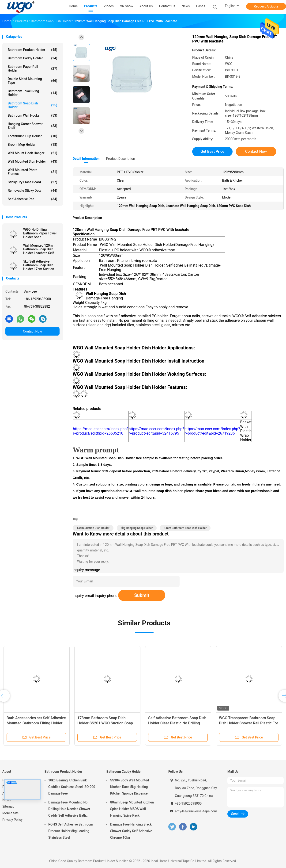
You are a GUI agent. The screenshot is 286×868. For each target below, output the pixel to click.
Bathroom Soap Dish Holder (32, 105)
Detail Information (86, 159)
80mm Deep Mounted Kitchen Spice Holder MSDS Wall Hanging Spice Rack (132, 809)
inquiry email (83, 596)
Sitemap (8, 807)
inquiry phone (106, 596)
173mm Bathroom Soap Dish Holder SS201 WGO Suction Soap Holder (105, 723)
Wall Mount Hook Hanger (32, 153)
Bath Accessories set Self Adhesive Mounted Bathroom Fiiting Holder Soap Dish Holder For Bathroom (36, 723)
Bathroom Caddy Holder (32, 58)
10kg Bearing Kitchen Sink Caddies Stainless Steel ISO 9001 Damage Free (73, 787)
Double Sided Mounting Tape (32, 81)
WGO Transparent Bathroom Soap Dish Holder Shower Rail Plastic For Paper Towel (248, 723)
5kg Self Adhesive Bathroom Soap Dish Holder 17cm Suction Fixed (39, 265)
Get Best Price (212, 151)
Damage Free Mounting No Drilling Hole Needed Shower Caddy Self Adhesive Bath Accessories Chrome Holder (69, 810)
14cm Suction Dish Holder (93, 528)
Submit (142, 595)
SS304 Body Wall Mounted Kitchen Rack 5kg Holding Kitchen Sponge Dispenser (130, 787)
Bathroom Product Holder (32, 50)
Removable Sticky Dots (32, 191)
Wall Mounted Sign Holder (32, 161)
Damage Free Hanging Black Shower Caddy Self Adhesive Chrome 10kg (131, 831)
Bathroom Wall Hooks (32, 115)
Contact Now (32, 331)
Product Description (120, 159)
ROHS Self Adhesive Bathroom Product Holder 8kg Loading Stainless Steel (71, 831)
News (6, 800)
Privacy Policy (12, 820)
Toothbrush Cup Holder (32, 136)
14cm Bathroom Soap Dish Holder (185, 528)
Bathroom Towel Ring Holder (32, 93)
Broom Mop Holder (32, 145)
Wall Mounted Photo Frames (32, 172)
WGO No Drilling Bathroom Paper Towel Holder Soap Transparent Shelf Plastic (40, 233)
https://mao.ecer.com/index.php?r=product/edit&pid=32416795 (156, 431)
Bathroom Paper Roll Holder (32, 69)
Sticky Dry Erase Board (32, 182)
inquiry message (86, 570)
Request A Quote (266, 6)
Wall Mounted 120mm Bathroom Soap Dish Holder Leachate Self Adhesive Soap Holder (39, 249)
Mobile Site (11, 813)
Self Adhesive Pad (32, 199)
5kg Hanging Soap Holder (137, 528)
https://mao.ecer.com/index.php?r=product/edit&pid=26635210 (101, 431)
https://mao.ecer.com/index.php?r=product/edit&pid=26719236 (212, 431)
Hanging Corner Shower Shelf (32, 126)
